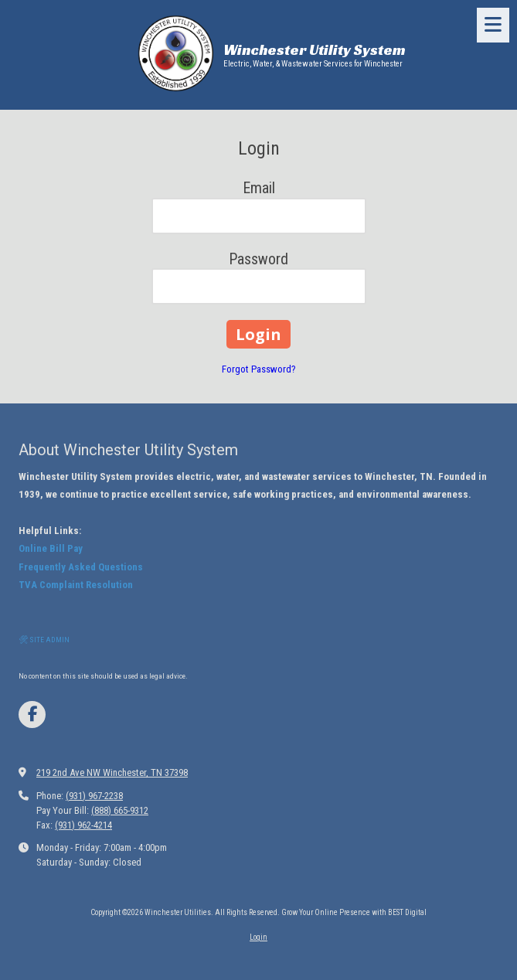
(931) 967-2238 (94, 796)
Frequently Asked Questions (81, 567)
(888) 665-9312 (120, 810)
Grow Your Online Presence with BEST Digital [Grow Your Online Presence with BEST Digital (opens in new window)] (354, 912)
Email (259, 188)
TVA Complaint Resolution (76, 585)
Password (258, 259)
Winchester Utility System (315, 49)
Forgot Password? (259, 369)
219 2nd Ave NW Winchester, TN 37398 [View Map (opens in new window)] (112, 772)
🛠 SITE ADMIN (44, 640)
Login (258, 937)
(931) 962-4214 (83, 825)
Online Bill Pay (51, 548)
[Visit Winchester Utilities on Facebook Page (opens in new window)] (32, 715)
